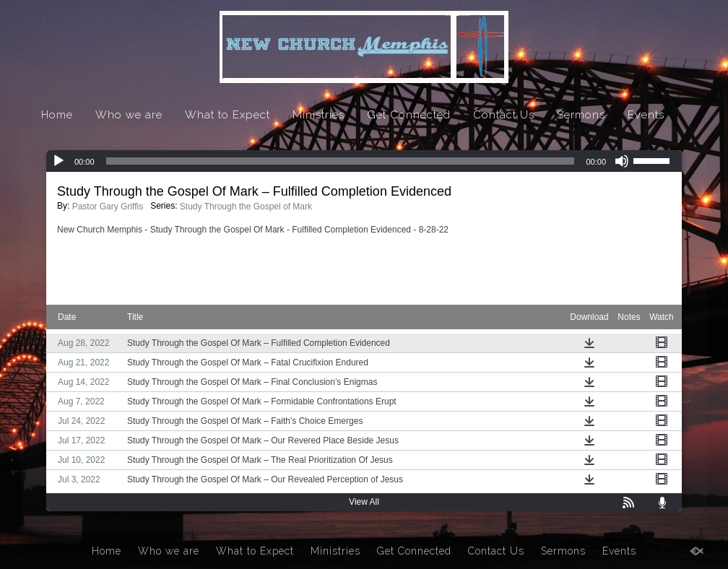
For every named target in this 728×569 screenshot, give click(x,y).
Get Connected (409, 115)
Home (57, 115)
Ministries (318, 115)
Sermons (581, 115)
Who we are (129, 115)
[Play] (58, 161)
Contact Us (504, 115)
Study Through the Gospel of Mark (246, 207)
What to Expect (227, 115)
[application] (364, 161)
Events (646, 115)
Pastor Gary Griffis (108, 207)
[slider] (341, 161)
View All (364, 502)
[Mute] (622, 161)
